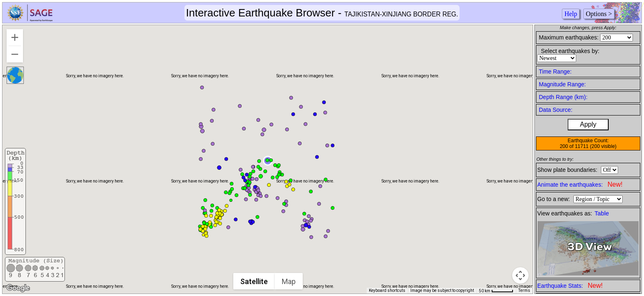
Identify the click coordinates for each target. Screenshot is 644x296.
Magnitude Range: (562, 84)
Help (571, 14)
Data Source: (556, 110)
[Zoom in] (15, 37)
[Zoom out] (15, 54)
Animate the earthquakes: (580, 184)
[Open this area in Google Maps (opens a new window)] (18, 288)
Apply (588, 124)
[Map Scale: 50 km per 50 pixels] (496, 291)
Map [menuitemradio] (289, 281)
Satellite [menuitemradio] (254, 281)
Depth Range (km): (563, 97)
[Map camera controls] (520, 275)
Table (602, 213)
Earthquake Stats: (570, 286)
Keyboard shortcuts (387, 290)
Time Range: (555, 72)
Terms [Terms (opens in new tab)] (524, 290)
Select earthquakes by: (570, 51)
